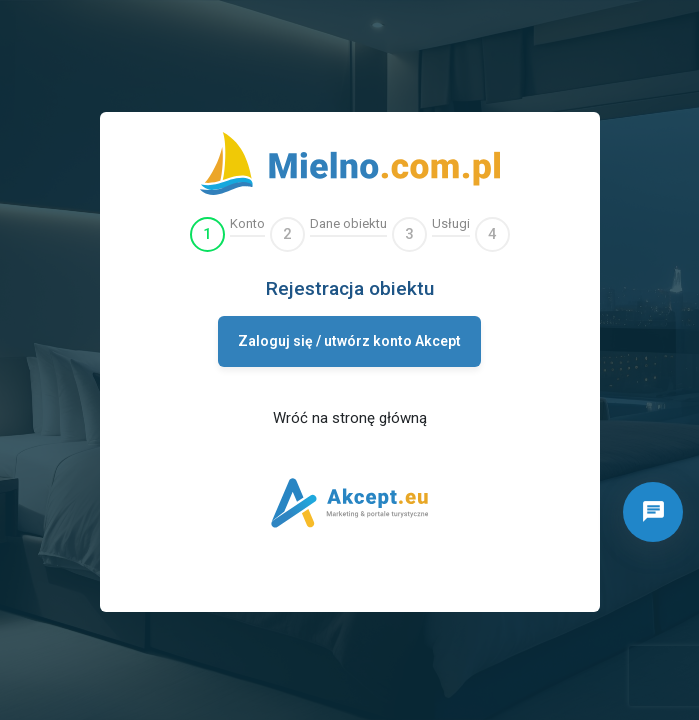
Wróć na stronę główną (350, 418)
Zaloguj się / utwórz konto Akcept (349, 341)
